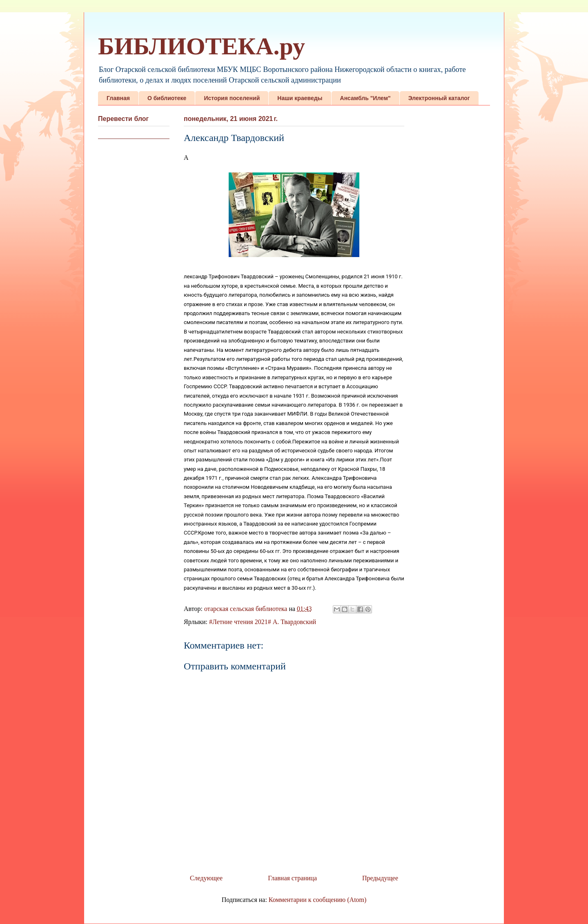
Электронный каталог (439, 98)
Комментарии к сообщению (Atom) (318, 900)
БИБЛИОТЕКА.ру (202, 46)
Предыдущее (380, 878)
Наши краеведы (300, 98)
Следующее (206, 878)
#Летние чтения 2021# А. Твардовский (263, 622)
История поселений (232, 98)
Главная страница (292, 878)
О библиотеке (167, 98)
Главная (118, 98)
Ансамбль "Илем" (365, 98)
